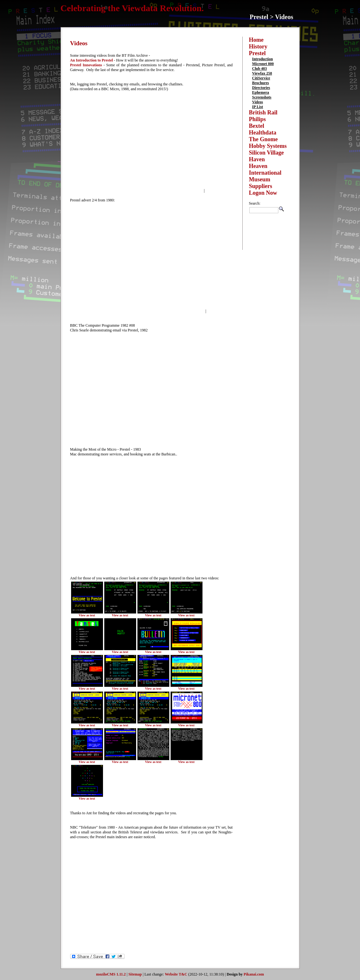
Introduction (263, 59)
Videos (258, 102)
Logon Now (263, 193)
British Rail (263, 113)
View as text (87, 615)
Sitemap (135, 974)
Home (256, 40)
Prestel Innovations (86, 65)
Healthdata (263, 133)
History (258, 47)
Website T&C (176, 974)
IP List (258, 107)
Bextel (257, 126)
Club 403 (260, 69)
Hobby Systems (268, 146)
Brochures (261, 83)
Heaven (258, 166)
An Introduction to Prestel (92, 60)
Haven (257, 159)
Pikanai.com (254, 974)
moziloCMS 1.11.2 (111, 974)
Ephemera (261, 92)
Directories (261, 88)
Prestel (257, 53)
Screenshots (262, 97)
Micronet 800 (263, 64)
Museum (260, 179)
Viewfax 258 (262, 73)
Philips (257, 119)
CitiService (261, 78)
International (265, 173)
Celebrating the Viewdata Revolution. (132, 8)
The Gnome (264, 139)
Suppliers (261, 186)
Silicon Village (267, 153)
